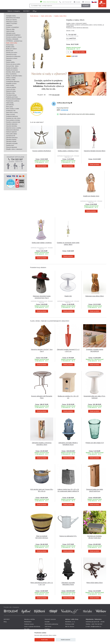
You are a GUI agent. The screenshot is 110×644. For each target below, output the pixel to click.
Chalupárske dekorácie (13, 82)
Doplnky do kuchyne (12, 70)
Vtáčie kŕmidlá (10, 31)
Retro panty (9, 107)
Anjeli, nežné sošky (12, 43)
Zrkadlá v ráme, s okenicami (14, 149)
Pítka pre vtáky (10, 29)
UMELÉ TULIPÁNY (12, 24)
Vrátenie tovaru (29, 624)
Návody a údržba (30, 619)
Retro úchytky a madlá (13, 109)
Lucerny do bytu (11, 89)
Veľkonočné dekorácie (12, 130)
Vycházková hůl (11, 136)
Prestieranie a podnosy (13, 101)
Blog (5, 622)
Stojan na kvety (11, 114)
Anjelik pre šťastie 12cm (91, 196)
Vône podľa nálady (12, 134)
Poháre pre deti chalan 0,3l (95, 443)
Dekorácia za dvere (12, 58)
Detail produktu (42, 166)
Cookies (47, 629)
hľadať (86, 6)
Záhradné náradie (11, 141)
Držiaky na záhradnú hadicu (14, 76)
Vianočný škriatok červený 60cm (95, 151)
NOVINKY (27, 11)
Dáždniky (9, 60)
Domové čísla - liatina (12, 66)
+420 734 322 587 (67, 2)
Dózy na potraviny (11, 74)
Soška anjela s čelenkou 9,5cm (68, 151)
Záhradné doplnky (11, 140)
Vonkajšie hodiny (11, 16)
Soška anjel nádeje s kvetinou (42, 243)
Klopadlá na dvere (11, 83)
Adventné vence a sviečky (14, 128)
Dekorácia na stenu (12, 22)
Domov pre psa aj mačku (13, 64)
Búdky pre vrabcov (11, 49)
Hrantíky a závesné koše (13, 122)
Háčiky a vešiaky (11, 78)
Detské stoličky (10, 62)
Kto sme (27, 629)
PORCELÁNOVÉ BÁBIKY (14, 99)
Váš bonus (87, 2)
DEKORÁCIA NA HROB (13, 18)
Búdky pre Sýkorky (11, 20)
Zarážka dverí (10, 145)
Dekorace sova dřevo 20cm (95, 296)
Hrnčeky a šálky (11, 80)
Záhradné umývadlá (12, 143)
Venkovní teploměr (11, 132)
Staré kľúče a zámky (12, 112)
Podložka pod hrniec (12, 97)
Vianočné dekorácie (12, 124)
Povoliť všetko (45, 640)
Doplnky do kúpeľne (12, 68)
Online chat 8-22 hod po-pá (50, 2)
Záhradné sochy (11, 33)
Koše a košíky (10, 85)
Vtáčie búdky (10, 103)
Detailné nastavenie (65, 640)
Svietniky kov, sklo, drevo (13, 118)
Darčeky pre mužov (12, 53)
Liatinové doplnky (11, 87)
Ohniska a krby (10, 93)
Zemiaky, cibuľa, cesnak (13, 72)
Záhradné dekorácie (12, 138)
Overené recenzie (50, 619)
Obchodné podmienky (52, 624)
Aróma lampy (10, 45)
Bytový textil (10, 51)
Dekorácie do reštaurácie (13, 56)
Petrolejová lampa (11, 95)
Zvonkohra (9, 25)
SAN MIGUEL (10, 105)
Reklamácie (28, 622)
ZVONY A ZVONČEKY (13, 27)
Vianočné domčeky (12, 126)
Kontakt (78, 2)
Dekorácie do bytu (11, 54)
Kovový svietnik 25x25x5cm (42, 151)
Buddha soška (10, 47)
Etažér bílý (68, 296)
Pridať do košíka (79, 52)
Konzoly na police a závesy (14, 37)
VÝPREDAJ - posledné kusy (14, 41)
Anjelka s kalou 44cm (60, 16)
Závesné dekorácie (12, 147)
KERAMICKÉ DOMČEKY (13, 35)
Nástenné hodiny (11, 91)
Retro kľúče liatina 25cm (95, 583)
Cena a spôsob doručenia (32, 626)
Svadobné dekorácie (12, 116)
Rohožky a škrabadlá (12, 39)
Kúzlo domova (34, 16)
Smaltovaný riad (11, 111)
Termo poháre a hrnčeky (13, 120)
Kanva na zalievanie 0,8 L (68, 536)
